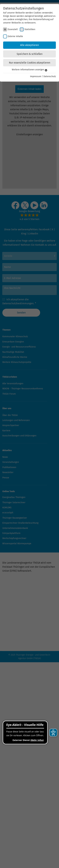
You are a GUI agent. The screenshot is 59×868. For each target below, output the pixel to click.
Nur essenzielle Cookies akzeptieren (30, 63)
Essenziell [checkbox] (13, 29)
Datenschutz (50, 76)
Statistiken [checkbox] (30, 29)
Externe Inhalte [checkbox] (15, 36)
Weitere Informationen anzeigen (29, 70)
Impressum (36, 76)
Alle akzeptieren (29, 45)
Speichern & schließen (30, 54)
